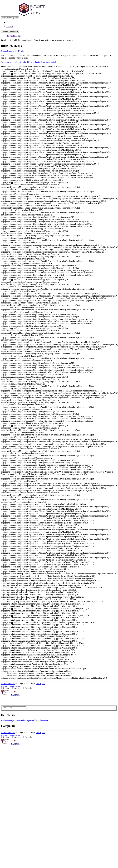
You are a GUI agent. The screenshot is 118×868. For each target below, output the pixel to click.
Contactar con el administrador (14, 62)
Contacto (5, 686)
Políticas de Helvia (40, 720)
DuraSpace (40, 684)
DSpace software (8, 684)
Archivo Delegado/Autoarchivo (14, 720)
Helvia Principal (14, 36)
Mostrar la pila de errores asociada (42, 62)
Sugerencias (15, 686)
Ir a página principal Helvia (12, 51)
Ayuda (30, 720)
